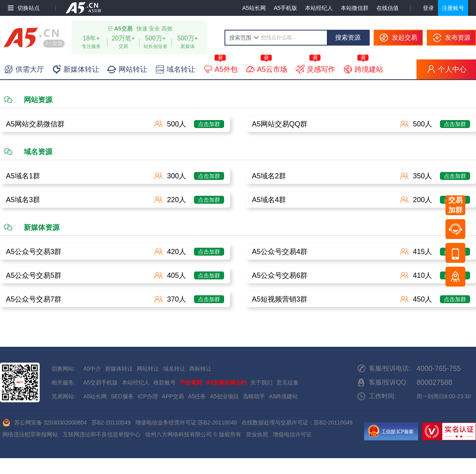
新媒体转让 (119, 369)
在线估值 (388, 8)
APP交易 (173, 396)
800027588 (434, 382)
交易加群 (455, 205)
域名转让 (174, 369)
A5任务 (197, 396)
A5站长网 (254, 8)
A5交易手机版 (101, 382)
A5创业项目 (224, 396)
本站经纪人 (319, 8)
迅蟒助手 (254, 396)
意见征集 (288, 382)
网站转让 (148, 369)
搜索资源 (348, 37)
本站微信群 (355, 8)
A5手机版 (285, 8)
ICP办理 (148, 396)
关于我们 (261, 382)
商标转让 (200, 369)
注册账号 (453, 8)
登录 (428, 8)
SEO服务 (122, 396)
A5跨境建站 (283, 396)
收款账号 (165, 382)
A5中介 (92, 369)
